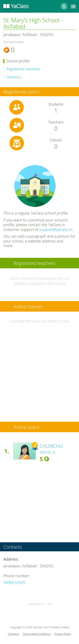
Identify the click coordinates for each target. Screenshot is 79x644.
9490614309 (14, 582)
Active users (26, 427)
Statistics (14, 77)
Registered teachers (23, 69)
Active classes (28, 306)
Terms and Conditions (37, 634)
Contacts (13, 634)
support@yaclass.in (56, 229)
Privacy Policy (63, 634)
